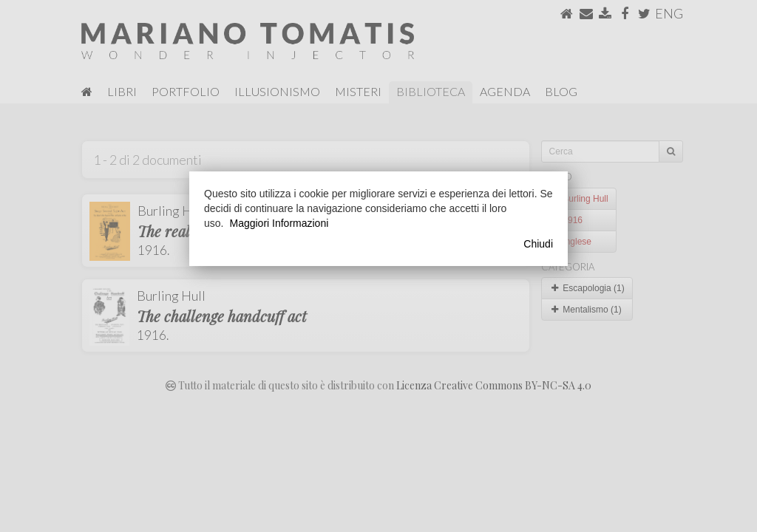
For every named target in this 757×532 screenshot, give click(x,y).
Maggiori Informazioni (279, 223)
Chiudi (538, 244)
